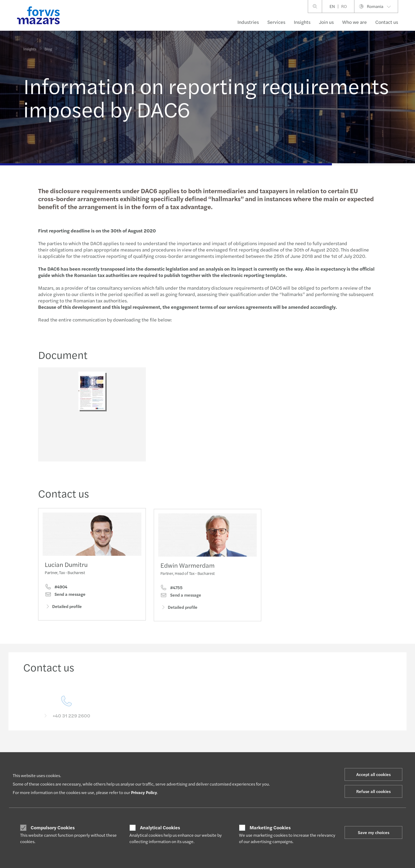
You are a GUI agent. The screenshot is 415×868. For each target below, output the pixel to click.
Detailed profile (63, 616)
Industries (248, 22)
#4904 (56, 596)
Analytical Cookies (160, 827)
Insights (302, 22)
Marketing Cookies (270, 827)
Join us (326, 22)
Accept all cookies (373, 774)
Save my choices (374, 832)
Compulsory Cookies (53, 827)
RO (344, 6)
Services (276, 22)
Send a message (65, 604)
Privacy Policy (144, 792)
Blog (48, 45)
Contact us (387, 22)
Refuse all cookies (373, 791)
